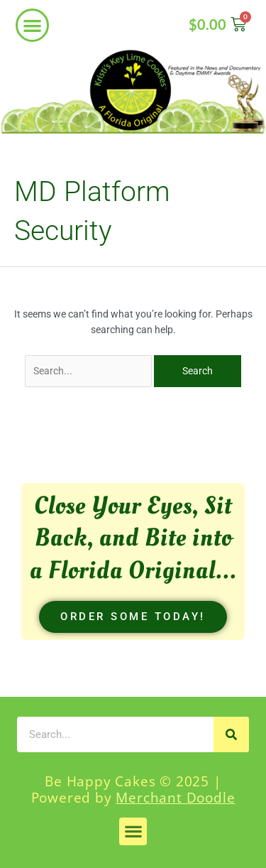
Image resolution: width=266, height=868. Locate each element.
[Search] (231, 734)
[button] (32, 25)
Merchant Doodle (175, 798)
